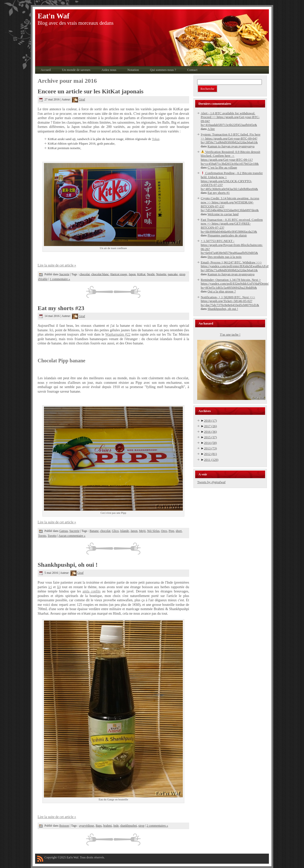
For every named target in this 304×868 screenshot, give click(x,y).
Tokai (156, 139)
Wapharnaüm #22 (118, 334)
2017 (210, 426)
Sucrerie (64, 274)
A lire (211, 129)
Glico (115, 531)
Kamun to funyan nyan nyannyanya (231, 146)
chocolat (85, 274)
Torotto (52, 536)
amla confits (92, 591)
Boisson (64, 826)
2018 (210, 421)
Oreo (164, 531)
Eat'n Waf (54, 16)
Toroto (42, 536)
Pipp (171, 531)
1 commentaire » (60, 279)
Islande (125, 531)
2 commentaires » (157, 826)
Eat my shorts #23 (61, 308)
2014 (210, 443)
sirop (141, 826)
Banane (94, 531)
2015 (210, 437)
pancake (173, 274)
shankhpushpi (129, 826)
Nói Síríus (153, 531)
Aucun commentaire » (72, 536)
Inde (116, 826)
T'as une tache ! (230, 334)
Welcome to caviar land (223, 214)
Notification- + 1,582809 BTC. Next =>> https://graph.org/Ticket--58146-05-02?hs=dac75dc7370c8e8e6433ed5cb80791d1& (230, 301)
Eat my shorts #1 (219, 193)
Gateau (64, 531)
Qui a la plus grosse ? (222, 291)
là (58, 587)
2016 (210, 432)
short (179, 531)
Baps (99, 826)
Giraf (78, 99)
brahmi (108, 826)
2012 (210, 454)
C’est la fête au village (222, 167)
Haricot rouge (119, 274)
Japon (132, 274)
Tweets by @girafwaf (211, 482)
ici (50, 587)
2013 (210, 448)
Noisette (161, 274)
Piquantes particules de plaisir (227, 235)
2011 (211, 460)
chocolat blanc (100, 274)
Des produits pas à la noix (225, 257)
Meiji (142, 531)
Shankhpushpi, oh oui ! (68, 565)
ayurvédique (86, 826)
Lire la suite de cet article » (57, 265)
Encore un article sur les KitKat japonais (91, 91)
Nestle (151, 274)
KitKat (141, 274)
